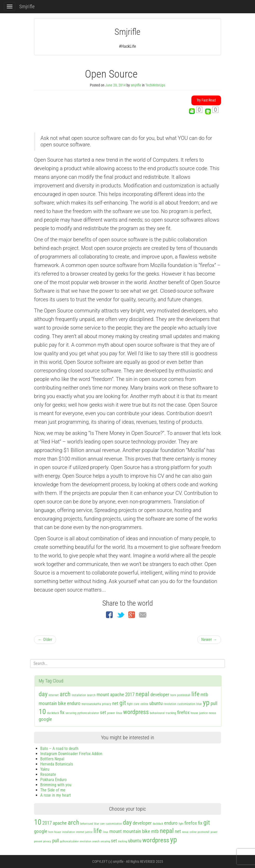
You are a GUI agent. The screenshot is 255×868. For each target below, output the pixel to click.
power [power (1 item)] (111, 713)
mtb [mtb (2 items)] (204, 695)
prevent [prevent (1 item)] (38, 841)
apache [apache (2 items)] (117, 695)
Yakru (45, 769)
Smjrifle (27, 6)
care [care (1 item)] (137, 704)
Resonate (48, 774)
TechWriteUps (155, 85)
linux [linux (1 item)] (119, 713)
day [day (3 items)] (43, 694)
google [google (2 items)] (45, 719)
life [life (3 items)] (195, 694)
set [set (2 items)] (103, 712)
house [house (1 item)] (194, 713)
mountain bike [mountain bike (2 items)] (52, 703)
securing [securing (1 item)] (71, 713)
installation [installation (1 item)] (79, 695)
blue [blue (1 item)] (199, 704)
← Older (45, 640)
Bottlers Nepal (52, 759)
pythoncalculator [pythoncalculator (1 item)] (88, 713)
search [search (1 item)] (91, 695)
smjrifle (136, 85)
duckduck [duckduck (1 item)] (53, 713)
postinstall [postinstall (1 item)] (184, 695)
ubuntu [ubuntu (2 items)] (156, 703)
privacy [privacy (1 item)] (107, 704)
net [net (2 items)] (115, 703)
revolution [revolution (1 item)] (170, 704)
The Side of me (53, 790)
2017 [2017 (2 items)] (130, 695)
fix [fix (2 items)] (62, 712)
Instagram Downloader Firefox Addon (71, 754)
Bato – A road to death (59, 749)
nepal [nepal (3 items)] (142, 694)
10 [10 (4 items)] (42, 712)
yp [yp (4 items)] (206, 703)
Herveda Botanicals (57, 764)
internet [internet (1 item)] (54, 695)
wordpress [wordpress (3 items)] (136, 712)
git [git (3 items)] (123, 703)
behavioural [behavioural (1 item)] (157, 713)
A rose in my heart (56, 795)
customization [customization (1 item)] (186, 704)
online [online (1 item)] (144, 704)
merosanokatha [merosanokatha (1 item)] (91, 704)
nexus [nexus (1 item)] (212, 713)
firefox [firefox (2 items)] (183, 712)
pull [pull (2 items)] (214, 703)
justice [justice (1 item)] (203, 713)
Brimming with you (56, 785)
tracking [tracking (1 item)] (171, 713)
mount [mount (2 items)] (103, 695)
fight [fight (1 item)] (130, 704)
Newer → (209, 640)
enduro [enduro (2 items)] (74, 703)
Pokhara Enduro (53, 780)
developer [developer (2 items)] (160, 695)
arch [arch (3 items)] (65, 694)
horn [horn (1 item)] (173, 695)
